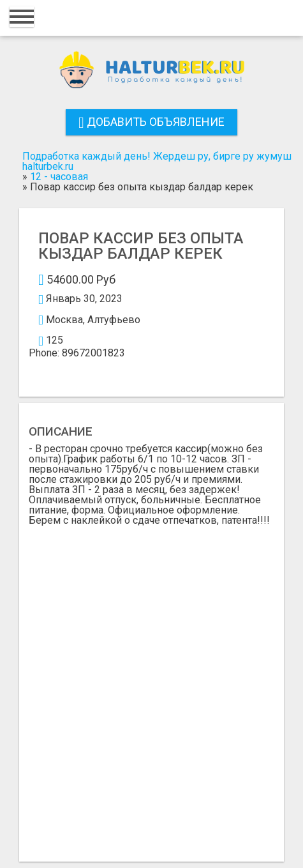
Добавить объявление (151, 122)
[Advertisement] (151, 684)
